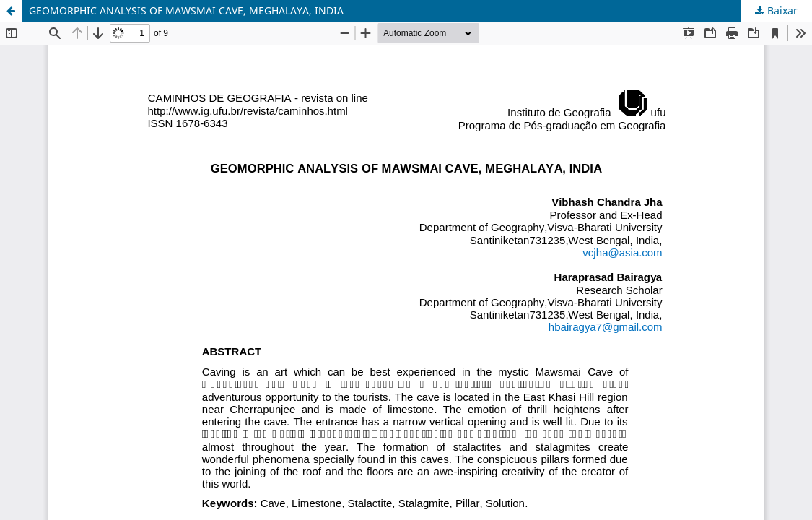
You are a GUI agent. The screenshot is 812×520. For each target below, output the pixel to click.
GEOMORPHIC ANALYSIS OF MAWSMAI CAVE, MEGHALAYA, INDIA (186, 10)
